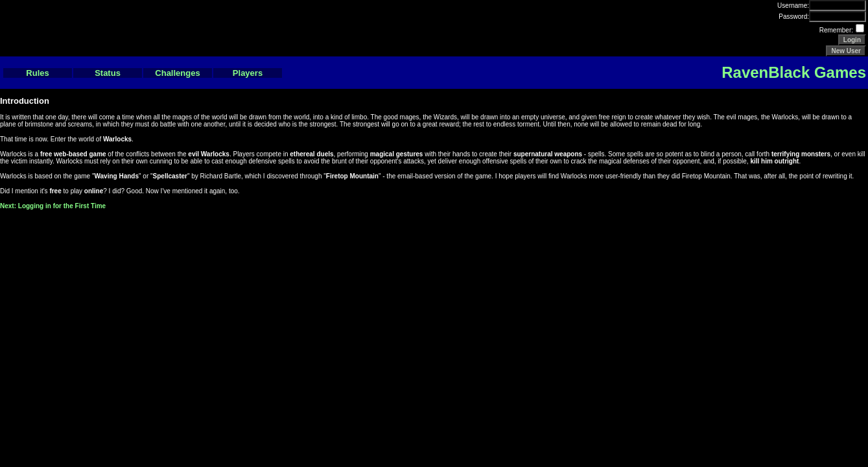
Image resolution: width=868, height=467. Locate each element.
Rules (37, 73)
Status (108, 73)
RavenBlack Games (794, 72)
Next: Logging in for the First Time (53, 206)
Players (248, 73)
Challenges (177, 73)
